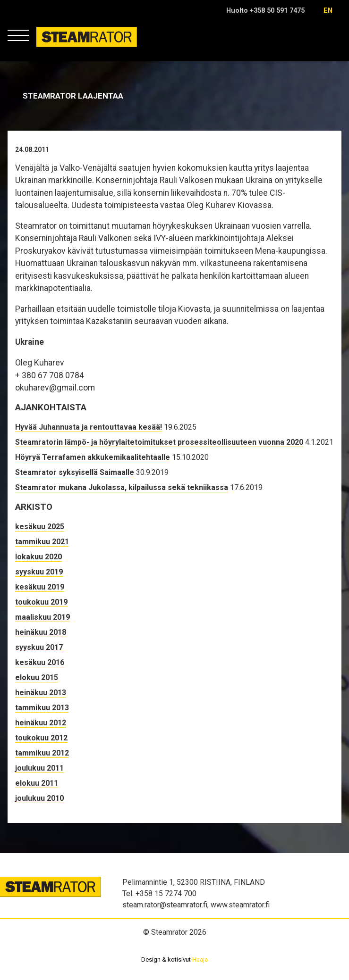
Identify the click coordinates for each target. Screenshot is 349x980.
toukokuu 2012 (41, 738)
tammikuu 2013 (42, 708)
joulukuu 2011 (39, 768)
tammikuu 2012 (42, 753)
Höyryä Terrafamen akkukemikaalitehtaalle (93, 457)
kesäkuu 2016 (40, 662)
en (328, 11)
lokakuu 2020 (38, 557)
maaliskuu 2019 (43, 617)
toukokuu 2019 (41, 602)
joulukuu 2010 (39, 798)
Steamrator (55, 47)
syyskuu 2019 (39, 572)
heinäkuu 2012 (41, 723)
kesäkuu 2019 (40, 587)
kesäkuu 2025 (40, 527)
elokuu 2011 (37, 783)
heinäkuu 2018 (41, 632)
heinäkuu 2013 (41, 693)
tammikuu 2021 (42, 542)
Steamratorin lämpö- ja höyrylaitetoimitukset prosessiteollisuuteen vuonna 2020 (159, 442)
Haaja (200, 959)
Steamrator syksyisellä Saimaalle (75, 472)
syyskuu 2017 (39, 647)
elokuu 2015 (37, 677)
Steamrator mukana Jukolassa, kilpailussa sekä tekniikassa (122, 487)
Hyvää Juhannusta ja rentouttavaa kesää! (89, 427)
